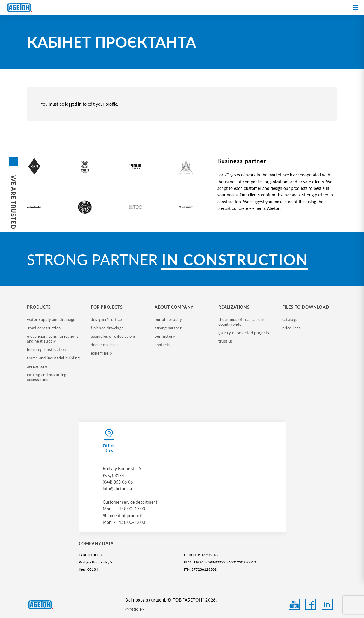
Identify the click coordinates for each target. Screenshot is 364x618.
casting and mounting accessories (47, 377)
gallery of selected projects (244, 333)
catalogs (290, 319)
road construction (44, 328)
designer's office (106, 319)
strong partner (168, 328)
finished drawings (107, 328)
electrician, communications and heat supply (53, 339)
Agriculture (37, 366)
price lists (291, 328)
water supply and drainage (51, 319)
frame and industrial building (53, 358)
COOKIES (135, 609)
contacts (163, 345)
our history (165, 336)
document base (105, 345)
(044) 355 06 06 (118, 482)
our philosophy (168, 319)
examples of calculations (113, 336)
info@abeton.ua (117, 489)
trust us (226, 341)
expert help (101, 353)
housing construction (46, 349)
